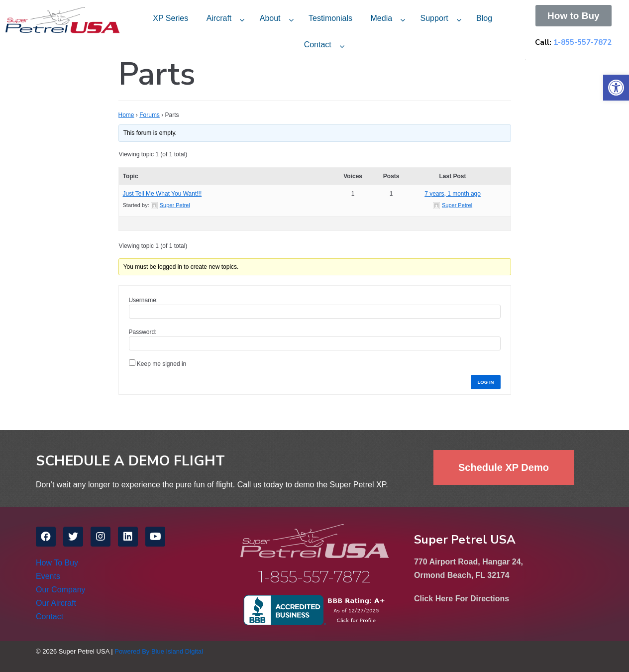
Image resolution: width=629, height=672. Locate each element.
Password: (143, 332)
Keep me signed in (161, 364)
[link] (616, 88)
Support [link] (434, 18)
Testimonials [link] (330, 18)
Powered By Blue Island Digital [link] (159, 651)
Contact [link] (318, 45)
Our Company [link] (61, 590)
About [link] (270, 18)
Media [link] (382, 18)
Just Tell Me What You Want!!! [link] (162, 194)
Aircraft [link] (219, 18)
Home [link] (126, 115)
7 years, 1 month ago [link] (453, 194)
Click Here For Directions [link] (462, 599)
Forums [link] (150, 115)
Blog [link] (484, 18)
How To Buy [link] (57, 563)
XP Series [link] (170, 18)
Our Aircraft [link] (56, 603)
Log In (485, 382)
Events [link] (48, 576)
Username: (144, 300)
